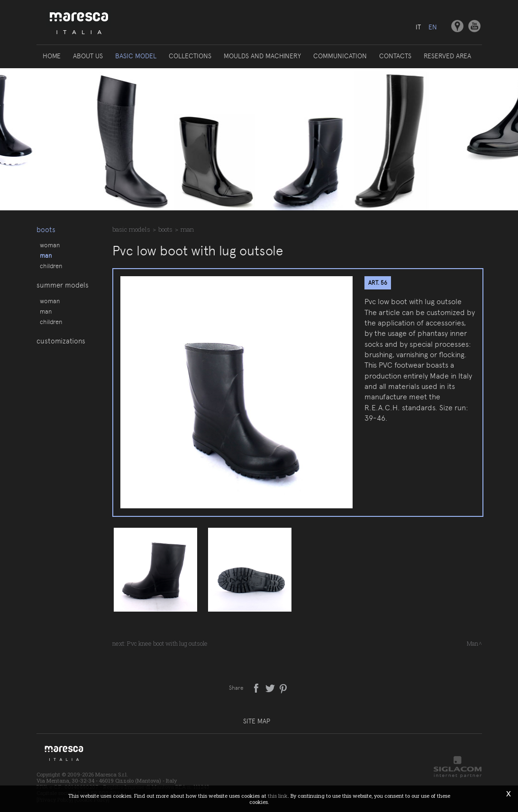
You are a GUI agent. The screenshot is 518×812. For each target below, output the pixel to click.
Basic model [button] (136, 56)
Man (46, 255)
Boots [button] (46, 230)
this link (278, 796)
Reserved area (447, 56)
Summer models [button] (63, 286)
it (418, 27)
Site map (257, 721)
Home (52, 56)
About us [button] (88, 56)
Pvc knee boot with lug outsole (167, 643)
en (433, 27)
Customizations (61, 342)
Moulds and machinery (262, 56)
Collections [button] (190, 56)
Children (51, 266)
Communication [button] (340, 56)
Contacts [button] (395, 56)
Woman (50, 245)
